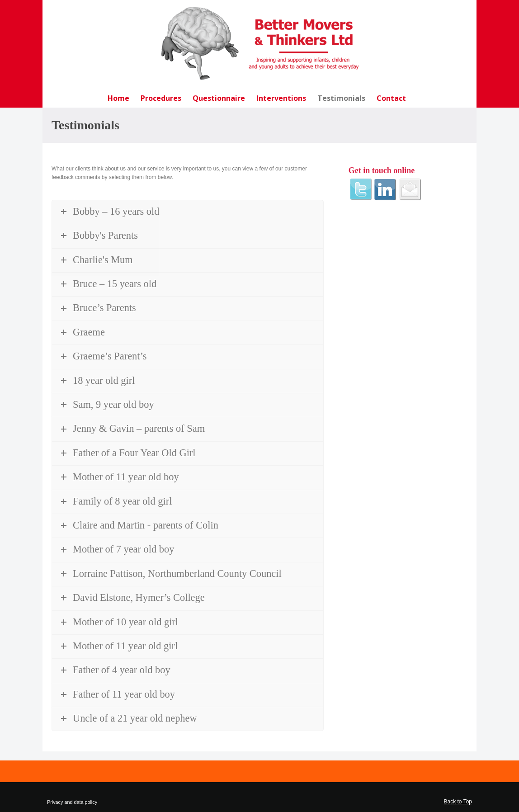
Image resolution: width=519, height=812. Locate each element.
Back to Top (458, 802)
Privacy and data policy (72, 802)
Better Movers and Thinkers (259, 43)
